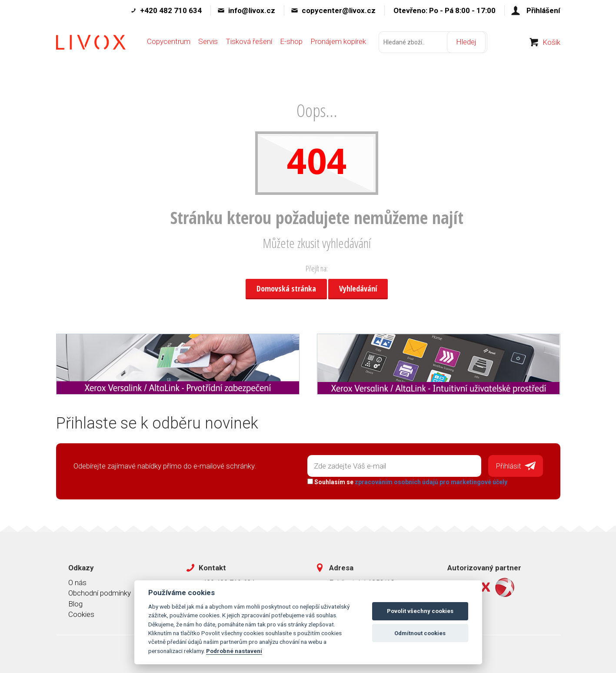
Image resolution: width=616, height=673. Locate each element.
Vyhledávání (358, 288)
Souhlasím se (406, 481)
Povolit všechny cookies (420, 611)
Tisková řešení (249, 47)
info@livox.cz (252, 10)
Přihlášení (543, 10)
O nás (77, 581)
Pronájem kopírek (338, 47)
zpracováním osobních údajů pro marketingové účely (430, 481)
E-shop (291, 47)
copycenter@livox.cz (339, 10)
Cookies (81, 613)
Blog (75, 603)
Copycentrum (169, 47)
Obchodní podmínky (100, 592)
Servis (208, 47)
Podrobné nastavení (234, 651)
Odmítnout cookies (420, 633)
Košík (551, 47)
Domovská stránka (286, 288)
